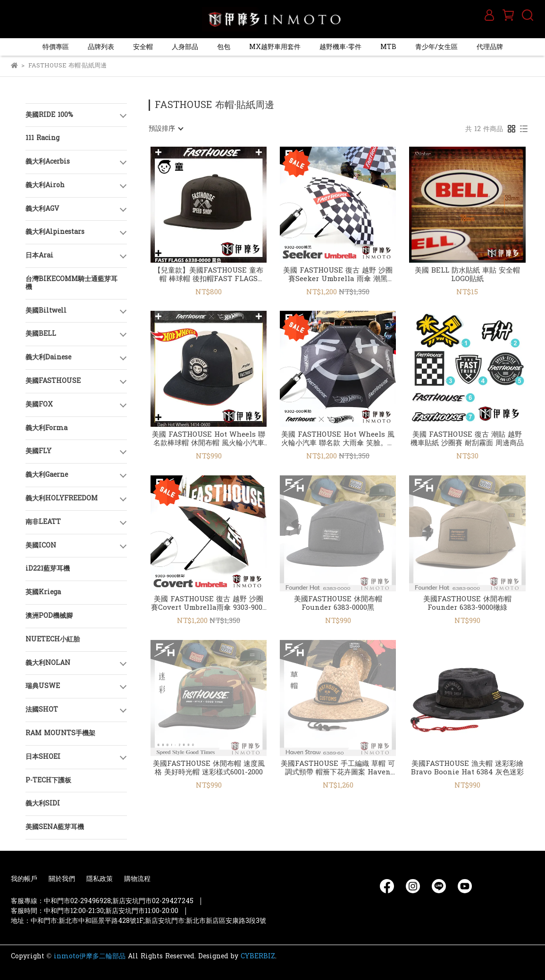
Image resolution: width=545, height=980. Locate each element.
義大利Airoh (45, 185)
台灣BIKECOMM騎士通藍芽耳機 (71, 283)
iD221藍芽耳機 (48, 569)
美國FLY (38, 451)
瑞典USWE (43, 686)
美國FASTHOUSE (53, 381)
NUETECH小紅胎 (53, 639)
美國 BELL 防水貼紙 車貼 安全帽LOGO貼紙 (467, 275)
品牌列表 (101, 47)
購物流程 (137, 879)
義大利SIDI (43, 803)
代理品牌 (490, 47)
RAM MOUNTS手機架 (60, 733)
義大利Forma (46, 428)
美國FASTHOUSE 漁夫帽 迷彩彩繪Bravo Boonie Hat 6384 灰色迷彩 (467, 768)
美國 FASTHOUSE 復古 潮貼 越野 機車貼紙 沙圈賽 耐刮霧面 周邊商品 (467, 439)
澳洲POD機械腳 (49, 616)
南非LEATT (43, 522)
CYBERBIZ (258, 956)
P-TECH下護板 (48, 780)
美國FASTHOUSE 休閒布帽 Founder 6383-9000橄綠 (467, 604)
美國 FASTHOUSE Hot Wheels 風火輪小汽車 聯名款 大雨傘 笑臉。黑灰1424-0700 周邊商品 (338, 439)
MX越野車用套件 (275, 47)
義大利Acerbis (48, 162)
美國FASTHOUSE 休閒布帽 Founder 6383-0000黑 (338, 604)
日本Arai (39, 255)
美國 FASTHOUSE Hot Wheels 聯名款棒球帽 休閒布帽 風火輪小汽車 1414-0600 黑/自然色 (209, 439)
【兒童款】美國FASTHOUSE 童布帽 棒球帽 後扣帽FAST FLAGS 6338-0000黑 (209, 275)
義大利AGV (42, 209)
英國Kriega (43, 592)
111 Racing (42, 138)
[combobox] (166, 129)
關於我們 (62, 879)
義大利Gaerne (47, 475)
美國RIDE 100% (49, 115)
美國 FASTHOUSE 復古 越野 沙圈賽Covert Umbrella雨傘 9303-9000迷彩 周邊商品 (209, 604)
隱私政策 (100, 879)
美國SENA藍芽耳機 (55, 827)
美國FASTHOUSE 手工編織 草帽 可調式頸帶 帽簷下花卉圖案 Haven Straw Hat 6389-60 (338, 768)
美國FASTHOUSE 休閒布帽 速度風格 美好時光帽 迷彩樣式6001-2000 (209, 768)
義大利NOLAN (48, 663)
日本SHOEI (43, 757)
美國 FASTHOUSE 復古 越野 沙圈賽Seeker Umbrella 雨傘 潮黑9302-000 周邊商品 (338, 275)
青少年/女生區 (436, 47)
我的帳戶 (24, 879)
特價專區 (56, 47)
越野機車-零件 (340, 47)
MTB (388, 47)
